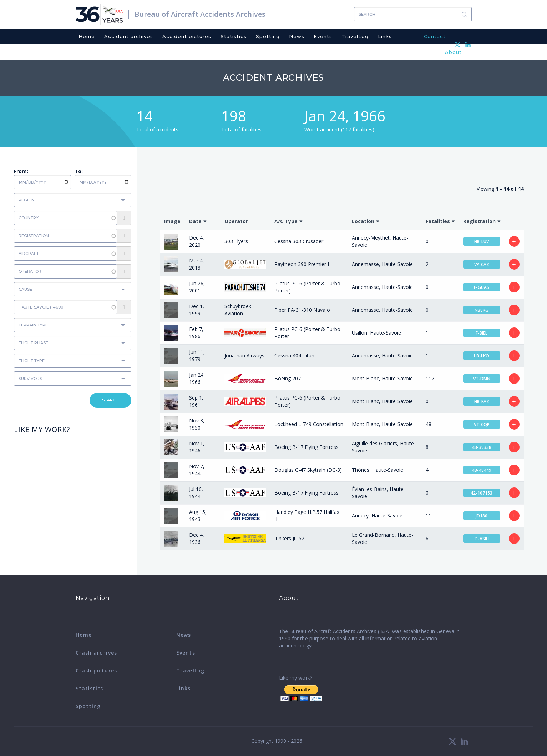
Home (87, 36)
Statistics (234, 36)
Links (385, 36)
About (453, 52)
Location (363, 221)
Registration (479, 221)
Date (195, 221)
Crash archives (96, 653)
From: (21, 171)
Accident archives (129, 36)
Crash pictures (96, 670)
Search (465, 14)
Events (323, 36)
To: (79, 171)
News (297, 36)
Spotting (268, 36)
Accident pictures (187, 36)
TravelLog (355, 36)
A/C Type (286, 221)
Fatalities (438, 221)
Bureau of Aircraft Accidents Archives (200, 14)
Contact (435, 36)
